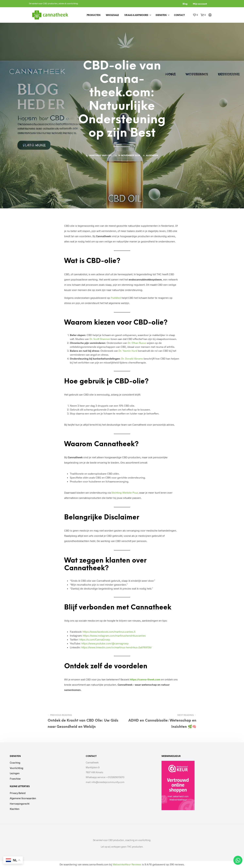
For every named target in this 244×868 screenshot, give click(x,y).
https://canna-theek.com (145, 679)
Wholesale (112, 15)
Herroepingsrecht (20, 804)
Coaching (15, 763)
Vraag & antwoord (136, 15)
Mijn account (200, 4)
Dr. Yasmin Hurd (128, 351)
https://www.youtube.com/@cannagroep (105, 643)
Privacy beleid (18, 793)
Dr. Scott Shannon (100, 339)
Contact (179, 15)
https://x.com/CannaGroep (95, 639)
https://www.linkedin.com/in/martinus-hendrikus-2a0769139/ (117, 647)
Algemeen (152, 156)
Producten (94, 15)
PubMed (116, 298)
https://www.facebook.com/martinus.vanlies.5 (109, 632)
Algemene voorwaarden (23, 798)
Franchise (15, 779)
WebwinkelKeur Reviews (127, 864)
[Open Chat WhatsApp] (238, 860)
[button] (195, 15)
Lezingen (15, 773)
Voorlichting (16, 768)
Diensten (161, 15)
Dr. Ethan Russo (137, 343)
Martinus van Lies (100, 156)
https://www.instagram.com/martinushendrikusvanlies (114, 636)
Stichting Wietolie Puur (125, 493)
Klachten (15, 809)
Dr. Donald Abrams (132, 358)
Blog (185, 4)
